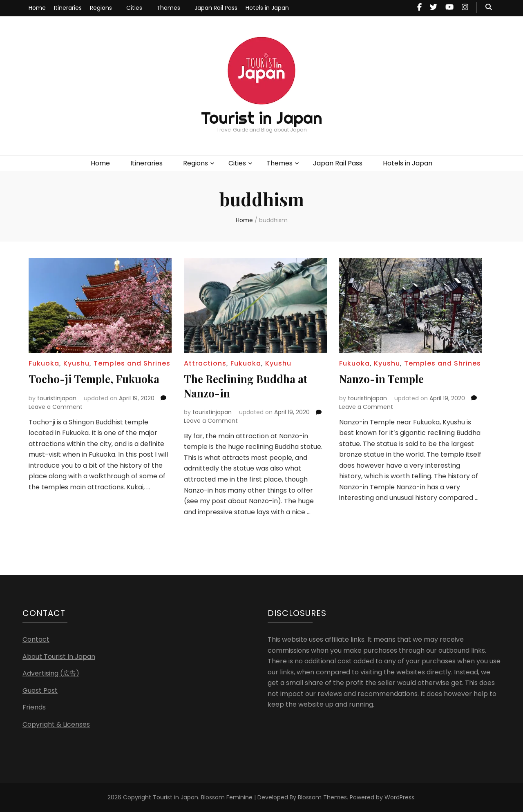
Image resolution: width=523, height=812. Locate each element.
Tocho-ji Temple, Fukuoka (98, 378)
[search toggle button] (489, 8)
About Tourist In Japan (59, 656)
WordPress (399, 797)
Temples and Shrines (132, 363)
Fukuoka (44, 363)
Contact (36, 639)
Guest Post (40, 690)
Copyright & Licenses (56, 724)
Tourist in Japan (262, 118)
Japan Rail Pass (216, 8)
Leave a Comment (56, 406)
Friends (34, 707)
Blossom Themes (322, 797)
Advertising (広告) (51, 673)
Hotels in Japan (267, 8)
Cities (134, 8)
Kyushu (76, 363)
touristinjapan (57, 398)
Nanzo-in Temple (384, 378)
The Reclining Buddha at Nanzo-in (250, 385)
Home (37, 8)
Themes (168, 8)
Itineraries (68, 8)
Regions (101, 8)
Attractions (205, 363)
